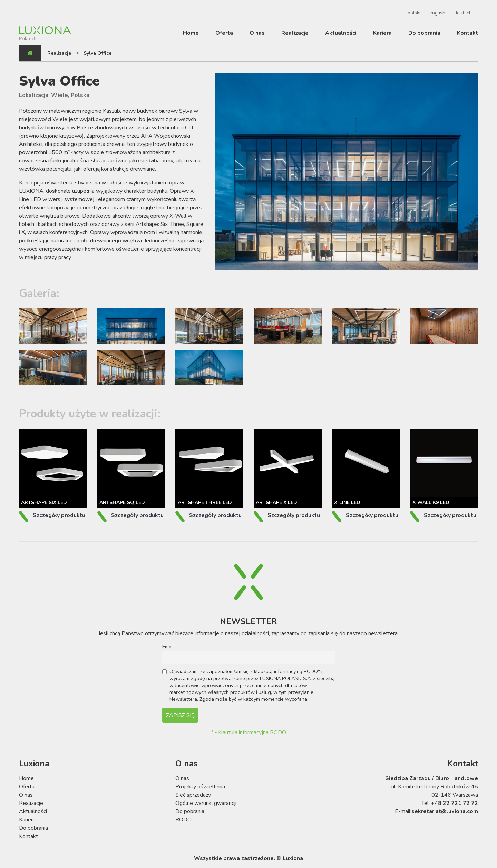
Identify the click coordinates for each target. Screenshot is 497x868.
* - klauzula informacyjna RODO (248, 732)
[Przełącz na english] (436, 13)
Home (191, 33)
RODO (183, 820)
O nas (257, 33)
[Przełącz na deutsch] (462, 13)
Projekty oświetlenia (200, 787)
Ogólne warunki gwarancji (206, 803)
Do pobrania (424, 33)
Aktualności (341, 33)
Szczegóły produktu (59, 515)
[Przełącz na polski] (413, 13)
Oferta (224, 33)
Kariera (382, 33)
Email (168, 647)
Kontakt (467, 33)
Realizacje (295, 33)
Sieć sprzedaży (193, 795)
